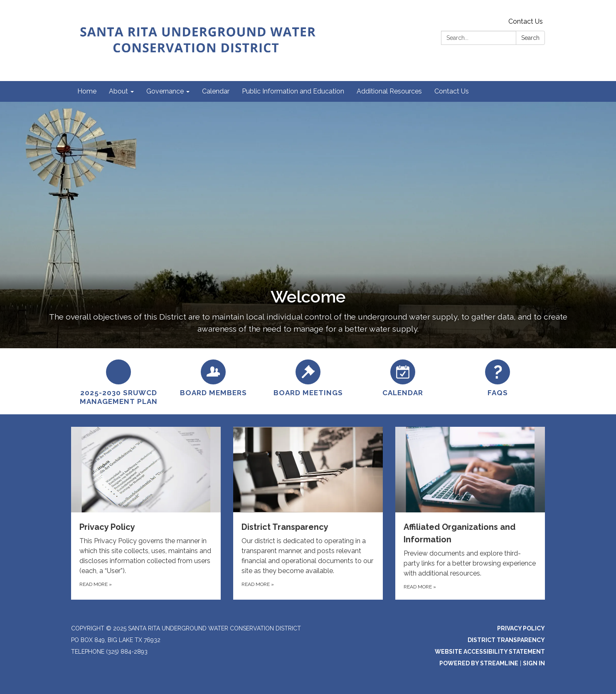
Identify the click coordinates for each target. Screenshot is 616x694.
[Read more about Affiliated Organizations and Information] (470, 513)
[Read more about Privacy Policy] (146, 513)
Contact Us (526, 21)
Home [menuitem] (87, 91)
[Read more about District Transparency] (308, 513)
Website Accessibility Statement (490, 652)
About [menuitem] (118, 91)
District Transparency (506, 640)
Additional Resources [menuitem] (389, 91)
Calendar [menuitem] (216, 91)
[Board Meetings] (308, 377)
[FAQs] (498, 377)
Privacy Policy (521, 628)
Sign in (534, 663)
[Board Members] (213, 377)
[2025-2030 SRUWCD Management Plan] (118, 381)
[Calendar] (403, 377)
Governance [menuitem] (165, 91)
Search (530, 38)
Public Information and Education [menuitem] (293, 91)
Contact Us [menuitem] (452, 91)
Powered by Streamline (479, 663)
